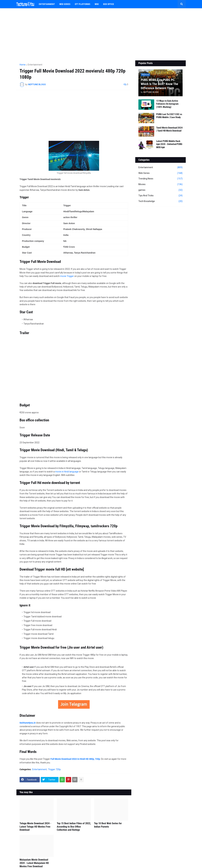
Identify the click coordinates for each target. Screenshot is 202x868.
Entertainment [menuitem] (47, 4)
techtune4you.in (28, 723)
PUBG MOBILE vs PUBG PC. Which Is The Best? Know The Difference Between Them (159, 84)
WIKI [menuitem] (97, 4)
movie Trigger (67, 276)
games (160, 190)
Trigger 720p (54, 769)
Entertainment (35, 65)
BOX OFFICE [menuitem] (109, 4)
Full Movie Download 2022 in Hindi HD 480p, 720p (75, 759)
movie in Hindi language (67, 472)
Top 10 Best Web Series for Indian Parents (108, 825)
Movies (160, 184)
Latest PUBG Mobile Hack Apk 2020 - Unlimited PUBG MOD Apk (169, 144)
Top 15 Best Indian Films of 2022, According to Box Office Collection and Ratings (74, 827)
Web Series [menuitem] (65, 4)
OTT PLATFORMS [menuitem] (83, 4)
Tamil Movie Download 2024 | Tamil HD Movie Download (169, 129)
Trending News (160, 179)
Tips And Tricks (160, 196)
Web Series (160, 173)
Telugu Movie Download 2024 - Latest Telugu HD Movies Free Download (35, 827)
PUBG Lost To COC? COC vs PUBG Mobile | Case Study (169, 116)
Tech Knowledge (160, 201)
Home (23, 65)
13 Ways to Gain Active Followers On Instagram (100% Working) (167, 104)
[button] (182, 4)
